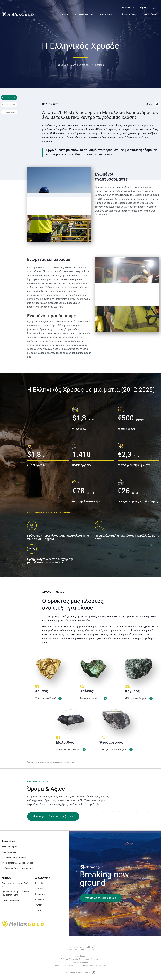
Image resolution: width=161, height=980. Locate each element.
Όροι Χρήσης (80, 956)
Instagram (40, 894)
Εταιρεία (64, 14)
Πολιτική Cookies (80, 962)
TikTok (38, 910)
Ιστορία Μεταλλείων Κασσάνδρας (17, 863)
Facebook (40, 900)
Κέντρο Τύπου (149, 14)
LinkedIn (39, 883)
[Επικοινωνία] (128, 8)
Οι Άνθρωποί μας (128, 14)
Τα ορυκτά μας (10, 112)
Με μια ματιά (10, 105)
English (143, 8)
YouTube (39, 889)
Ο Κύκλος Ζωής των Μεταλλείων (17, 868)
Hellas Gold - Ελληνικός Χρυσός (73, 65)
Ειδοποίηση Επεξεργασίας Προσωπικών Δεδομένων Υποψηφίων (80, 965)
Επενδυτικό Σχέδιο (11, 900)
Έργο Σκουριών (9, 852)
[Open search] (153, 8)
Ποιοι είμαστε (10, 98)
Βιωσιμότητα (106, 14)
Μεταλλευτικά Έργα (84, 14)
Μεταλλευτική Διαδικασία (14, 857)
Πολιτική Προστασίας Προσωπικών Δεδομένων (81, 959)
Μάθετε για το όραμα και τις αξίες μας (53, 816)
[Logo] (18, 14)
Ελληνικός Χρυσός (10, 847)
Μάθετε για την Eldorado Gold (101, 898)
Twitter (38, 905)
